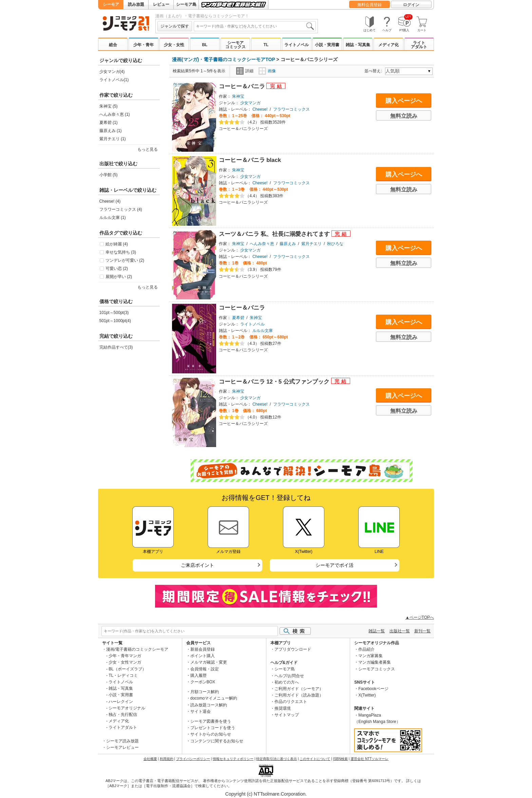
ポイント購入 (203, 656)
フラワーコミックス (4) (121, 209)
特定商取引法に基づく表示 (277, 759)
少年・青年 (144, 45)
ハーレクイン (121, 702)
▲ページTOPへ (420, 617)
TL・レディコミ (123, 675)
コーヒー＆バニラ (243, 86)
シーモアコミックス (235, 45)
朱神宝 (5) (109, 106)
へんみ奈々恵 (262, 244)
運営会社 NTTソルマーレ (369, 759)
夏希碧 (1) (109, 123)
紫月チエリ (311, 244)
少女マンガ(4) (112, 72)
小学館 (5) (109, 175)
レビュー (161, 4)
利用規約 (167, 759)
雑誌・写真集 (358, 45)
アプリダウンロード (293, 649)
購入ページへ (404, 101)
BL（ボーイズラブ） (127, 669)
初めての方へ (287, 682)
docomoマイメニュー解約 (214, 698)
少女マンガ (250, 103)
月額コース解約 (205, 692)
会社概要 (150, 759)
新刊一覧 (422, 631)
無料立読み (404, 116)
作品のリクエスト (291, 702)
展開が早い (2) (119, 277)
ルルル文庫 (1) (113, 218)
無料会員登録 (369, 5)
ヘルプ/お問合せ (289, 676)
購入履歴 (198, 675)
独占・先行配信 (123, 715)
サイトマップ (287, 715)
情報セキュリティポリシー (233, 759)
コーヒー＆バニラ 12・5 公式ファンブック (275, 382)
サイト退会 (201, 711)
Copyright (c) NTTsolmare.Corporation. (266, 794)
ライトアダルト (419, 45)
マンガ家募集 (370, 656)
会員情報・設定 (205, 669)
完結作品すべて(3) (116, 347)
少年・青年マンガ (125, 656)
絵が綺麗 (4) (117, 244)
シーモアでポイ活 (335, 565)
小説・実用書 (327, 45)
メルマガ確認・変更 (209, 662)
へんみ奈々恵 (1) (115, 114)
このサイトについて (315, 759)
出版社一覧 (400, 631)
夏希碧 (238, 318)
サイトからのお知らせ (211, 734)
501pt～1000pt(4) (115, 321)
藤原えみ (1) (111, 131)
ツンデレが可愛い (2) (125, 260)
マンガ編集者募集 (375, 662)
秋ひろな (335, 244)
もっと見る (148, 149)
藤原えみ (288, 244)
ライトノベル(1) (114, 80)
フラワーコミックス (291, 109)
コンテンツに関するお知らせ (217, 741)
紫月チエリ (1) (113, 139)
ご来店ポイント (197, 565)
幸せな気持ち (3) (121, 252)
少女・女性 (174, 45)
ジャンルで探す (175, 26)
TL (266, 45)
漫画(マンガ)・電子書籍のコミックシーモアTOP (224, 59)
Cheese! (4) (110, 201)
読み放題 (136, 4)
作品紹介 (366, 649)
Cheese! (260, 109)
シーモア (111, 4)
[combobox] (255, 26)
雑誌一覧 (377, 631)
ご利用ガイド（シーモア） (299, 689)
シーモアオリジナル (127, 708)
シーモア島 (186, 4)
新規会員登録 (203, 649)
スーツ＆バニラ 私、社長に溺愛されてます (275, 234)
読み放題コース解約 (209, 705)
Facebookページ (373, 689)
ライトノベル (297, 45)
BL (205, 45)
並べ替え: (374, 71)
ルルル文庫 (263, 331)
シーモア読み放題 (122, 741)
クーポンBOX (203, 682)
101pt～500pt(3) (114, 313)
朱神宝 (238, 96)
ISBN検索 (340, 759)
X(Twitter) (367, 695)
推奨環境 (283, 708)
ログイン (411, 5)
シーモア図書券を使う (211, 721)
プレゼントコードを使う (213, 728)
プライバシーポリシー (193, 759)
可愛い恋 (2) (117, 268)
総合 (113, 45)
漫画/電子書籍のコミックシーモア (137, 649)
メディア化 (388, 45)
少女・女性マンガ (125, 662)
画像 (267, 71)
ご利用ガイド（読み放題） (299, 695)
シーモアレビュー (122, 747)
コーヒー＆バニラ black (250, 160)
